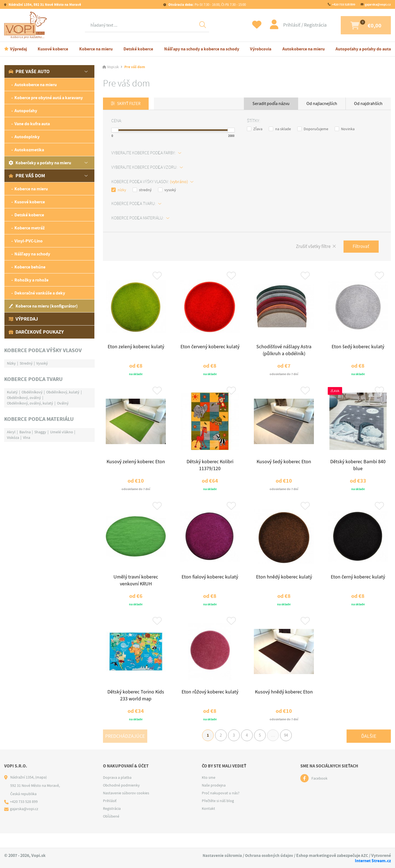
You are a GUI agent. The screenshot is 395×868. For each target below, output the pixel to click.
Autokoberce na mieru (304, 49)
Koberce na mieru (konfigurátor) (43, 306)
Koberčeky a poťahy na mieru (40, 163)
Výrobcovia (261, 49)
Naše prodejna (214, 800)
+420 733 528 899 (344, 4)
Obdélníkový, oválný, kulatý (30, 403)
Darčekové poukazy (36, 332)
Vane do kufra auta (32, 124)
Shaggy (40, 432)
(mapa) (41, 792)
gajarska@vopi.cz (378, 4)
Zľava (255, 129)
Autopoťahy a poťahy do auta (363, 49)
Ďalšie (369, 749)
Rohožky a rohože (31, 280)
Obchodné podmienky (121, 800)
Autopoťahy (26, 111)
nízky (119, 190)
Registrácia (304, 25)
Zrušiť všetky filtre (309, 247)
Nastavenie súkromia (251, 855)
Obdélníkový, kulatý (63, 392)
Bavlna (25, 432)
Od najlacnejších (322, 104)
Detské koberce (138, 49)
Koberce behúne (30, 267)
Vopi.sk (113, 67)
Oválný (63, 403)
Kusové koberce (53, 49)
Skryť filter (131, 104)
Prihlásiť (281, 25)
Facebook (319, 793)
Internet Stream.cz (373, 861)
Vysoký (42, 363)
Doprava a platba (117, 792)
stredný (142, 190)
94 (291, 749)
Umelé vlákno (62, 432)
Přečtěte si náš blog (218, 815)
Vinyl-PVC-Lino (29, 241)
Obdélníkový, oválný (24, 398)
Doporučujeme (313, 129)
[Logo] (27, 25)
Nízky (11, 363)
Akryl (11, 432)
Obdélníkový (32, 392)
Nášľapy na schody (32, 254)
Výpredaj (18, 49)
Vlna (27, 437)
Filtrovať (360, 247)
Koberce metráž (29, 228)
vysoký (167, 190)
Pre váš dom (27, 176)
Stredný (26, 363)
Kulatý (12, 392)
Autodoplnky (27, 137)
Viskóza (13, 437)
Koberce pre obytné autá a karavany (49, 98)
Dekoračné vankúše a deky (40, 293)
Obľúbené (111, 831)
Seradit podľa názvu (271, 104)
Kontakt (208, 823)
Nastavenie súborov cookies (126, 807)
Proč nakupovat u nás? (221, 807)
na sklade (280, 129)
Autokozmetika (29, 150)
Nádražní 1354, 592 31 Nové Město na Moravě (44, 5)
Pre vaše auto (29, 71)
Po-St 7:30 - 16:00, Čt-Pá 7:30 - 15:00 (207, 5)
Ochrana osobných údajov (299, 855)
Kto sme (209, 792)
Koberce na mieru (96, 49)
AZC (328, 861)
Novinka (345, 129)
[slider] (115, 130)
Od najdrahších (368, 104)
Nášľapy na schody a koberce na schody (202, 49)
